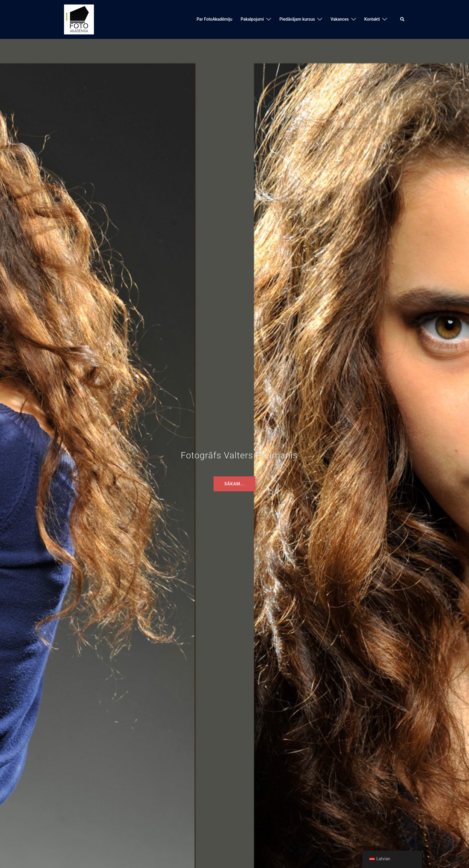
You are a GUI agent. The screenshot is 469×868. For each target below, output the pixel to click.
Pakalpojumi (252, 19)
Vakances (340, 19)
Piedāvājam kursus (297, 19)
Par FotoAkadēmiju (214, 19)
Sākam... (234, 484)
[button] (403, 19)
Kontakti (372, 19)
